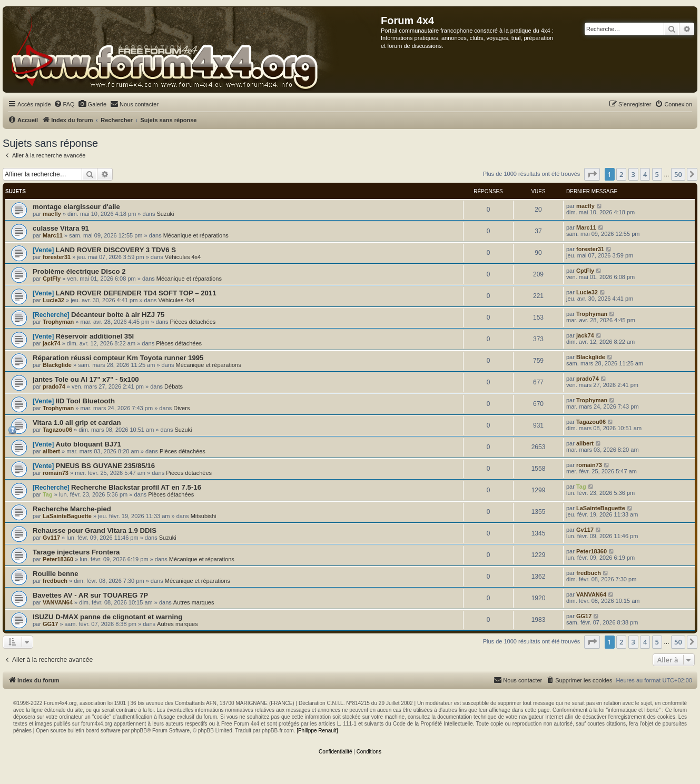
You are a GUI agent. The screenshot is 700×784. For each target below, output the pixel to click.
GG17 (50, 624)
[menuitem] (64, 104)
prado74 (54, 386)
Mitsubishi (204, 516)
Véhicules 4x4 (183, 257)
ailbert (51, 451)
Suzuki (165, 214)
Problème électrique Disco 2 (79, 271)
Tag (48, 494)
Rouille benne (55, 574)
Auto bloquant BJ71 (88, 444)
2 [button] (621, 174)
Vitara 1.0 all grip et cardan (77, 423)
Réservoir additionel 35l (95, 336)
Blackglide (57, 365)
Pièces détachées (193, 322)
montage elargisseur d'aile (76, 207)
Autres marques (194, 602)
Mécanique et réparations (196, 235)
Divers (181, 408)
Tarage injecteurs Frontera (76, 552)
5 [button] (657, 174)
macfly (52, 214)
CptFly (52, 279)
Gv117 (51, 538)
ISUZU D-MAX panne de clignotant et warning (107, 617)
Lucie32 (53, 300)
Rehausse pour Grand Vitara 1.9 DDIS (95, 530)
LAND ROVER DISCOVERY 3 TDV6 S (116, 250)
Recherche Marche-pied (72, 509)
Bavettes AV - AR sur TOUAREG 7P (90, 595)
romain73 (56, 473)
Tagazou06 (57, 430)
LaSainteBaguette (67, 516)
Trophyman (58, 322)
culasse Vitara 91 (61, 228)
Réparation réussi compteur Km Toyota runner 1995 (118, 358)
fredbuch (55, 581)
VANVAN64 (58, 602)
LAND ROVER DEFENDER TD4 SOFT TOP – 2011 (136, 293)
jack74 (52, 343)
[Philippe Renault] (317, 731)
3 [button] (633, 174)
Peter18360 (58, 559)
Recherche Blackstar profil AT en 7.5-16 (136, 487)
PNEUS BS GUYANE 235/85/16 (105, 466)
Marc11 (53, 235)
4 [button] (645, 174)
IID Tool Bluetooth (85, 401)
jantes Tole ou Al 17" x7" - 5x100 (86, 379)
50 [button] (678, 174)
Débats (174, 386)
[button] (592, 174)
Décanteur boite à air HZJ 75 (118, 315)
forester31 (57, 257)
